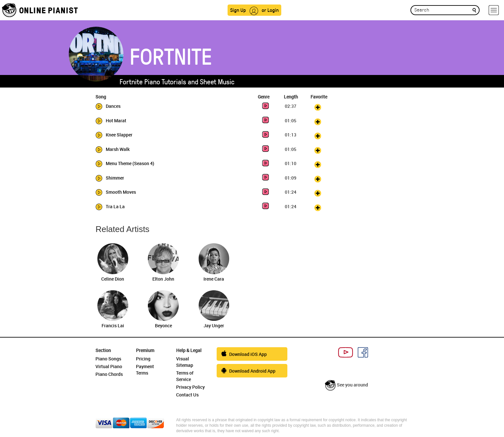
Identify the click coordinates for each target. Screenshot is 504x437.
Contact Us (187, 395)
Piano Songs (108, 359)
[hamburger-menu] (494, 10)
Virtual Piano (109, 366)
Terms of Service (185, 376)
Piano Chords (109, 374)
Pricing (143, 359)
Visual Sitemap (185, 362)
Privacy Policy (190, 387)
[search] (474, 10)
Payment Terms (145, 370)
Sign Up (238, 10)
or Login (270, 10)
